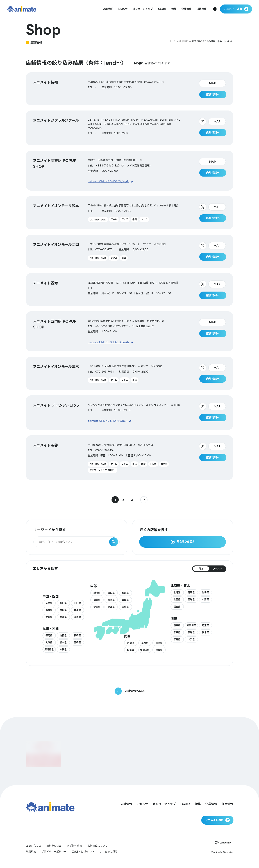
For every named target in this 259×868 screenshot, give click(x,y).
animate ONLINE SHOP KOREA (108, 421)
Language (225, 843)
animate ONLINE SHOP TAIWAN (108, 181)
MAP (212, 83)
